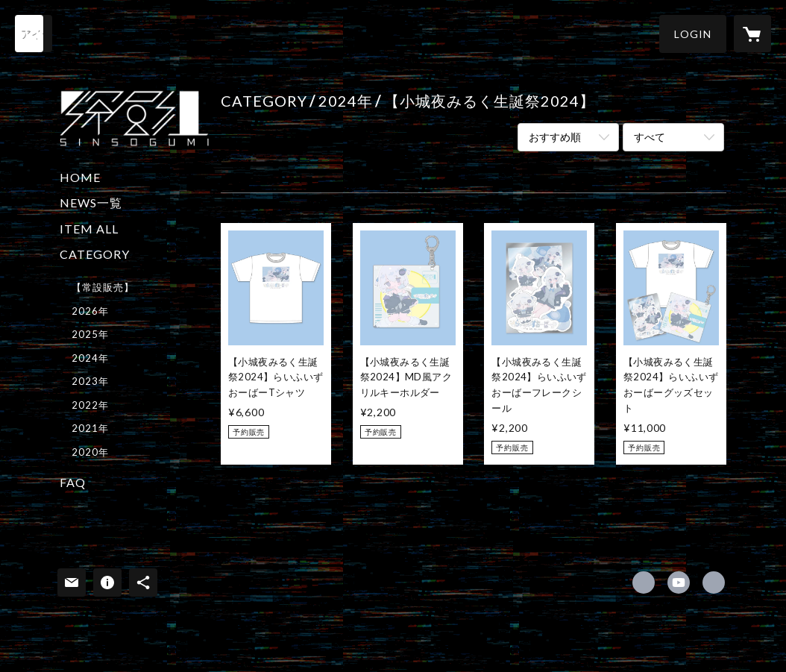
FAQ (73, 482)
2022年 (90, 405)
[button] (693, 34)
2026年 (90, 311)
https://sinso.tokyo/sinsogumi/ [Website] (714, 582)
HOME (80, 177)
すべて (650, 137)
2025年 (90, 334)
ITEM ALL (89, 229)
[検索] (34, 34)
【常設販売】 (103, 287)
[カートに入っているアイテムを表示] (752, 34)
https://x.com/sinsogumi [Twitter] (644, 582)
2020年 (90, 452)
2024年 (90, 358)
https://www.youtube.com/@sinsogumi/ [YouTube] (679, 582)
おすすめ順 (555, 137)
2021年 (90, 428)
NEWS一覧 (91, 202)
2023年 (90, 381)
